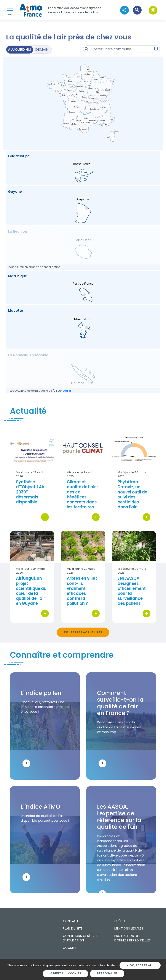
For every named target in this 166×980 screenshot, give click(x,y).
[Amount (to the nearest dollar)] (121, 49)
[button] (137, 10)
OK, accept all (140, 965)
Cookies (70, 948)
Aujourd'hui (20, 49)
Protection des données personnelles (132, 938)
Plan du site (73, 928)
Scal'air (67, 391)
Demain (42, 49)
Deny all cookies (66, 974)
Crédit (120, 921)
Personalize (107, 974)
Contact (71, 921)
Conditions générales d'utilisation (81, 938)
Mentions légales (129, 928)
